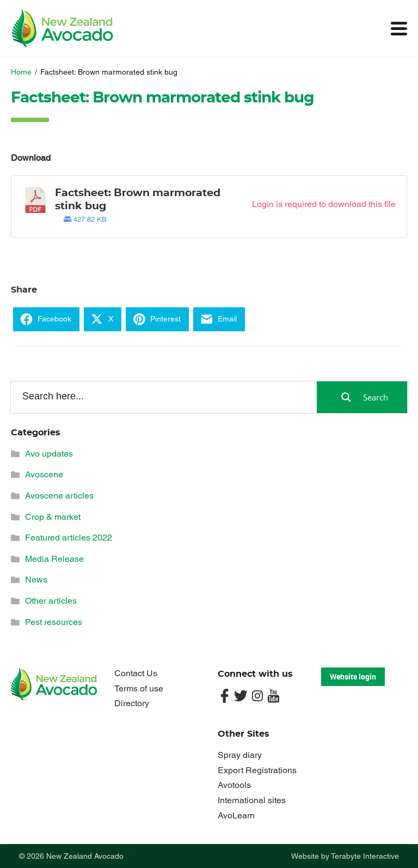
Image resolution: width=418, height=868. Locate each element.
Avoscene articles (59, 496)
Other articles (51, 601)
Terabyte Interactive (365, 856)
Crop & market (53, 517)
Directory (132, 703)
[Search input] (163, 397)
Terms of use (139, 688)
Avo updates (49, 454)
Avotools (234, 785)
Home (21, 72)
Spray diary (240, 755)
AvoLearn (236, 815)
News (36, 579)
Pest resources (54, 622)
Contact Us (136, 673)
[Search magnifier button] (362, 397)
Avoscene (44, 474)
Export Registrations (257, 770)
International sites (252, 800)
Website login (353, 676)
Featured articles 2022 (69, 538)
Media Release (54, 559)
